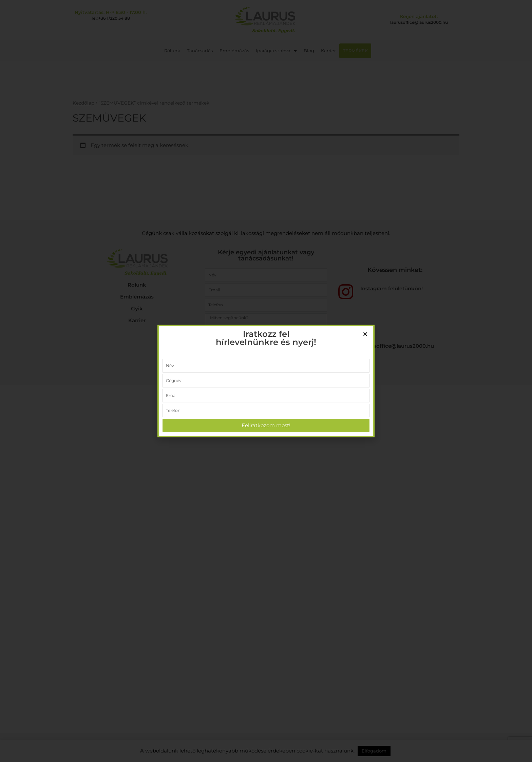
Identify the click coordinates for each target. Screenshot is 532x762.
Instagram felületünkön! (392, 288)
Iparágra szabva (277, 51)
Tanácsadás (200, 51)
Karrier (329, 51)
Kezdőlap (83, 103)
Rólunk (173, 51)
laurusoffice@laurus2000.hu (419, 22)
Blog (309, 51)
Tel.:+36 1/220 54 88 (110, 18)
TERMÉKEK (355, 51)
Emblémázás (235, 51)
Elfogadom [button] (374, 751)
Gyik (137, 309)
